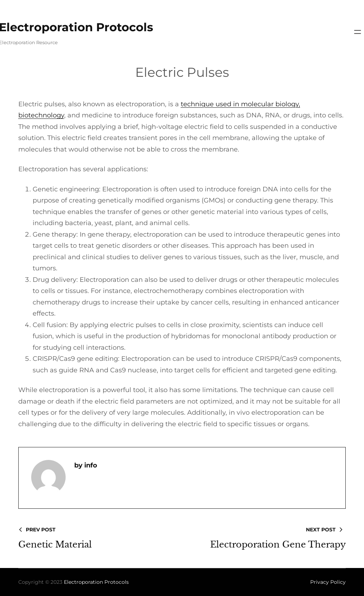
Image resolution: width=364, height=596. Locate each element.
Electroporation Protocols (96, 582)
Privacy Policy (328, 582)
